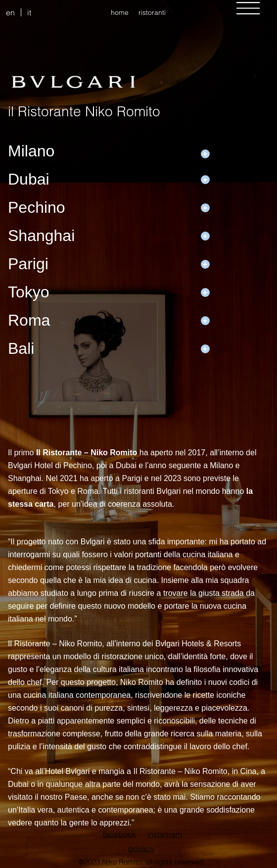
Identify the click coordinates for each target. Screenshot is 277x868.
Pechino (37, 207)
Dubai (29, 179)
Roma (29, 320)
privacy (141, 848)
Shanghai (41, 236)
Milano (31, 151)
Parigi (28, 264)
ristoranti (152, 12)
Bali (21, 348)
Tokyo (29, 292)
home (120, 12)
